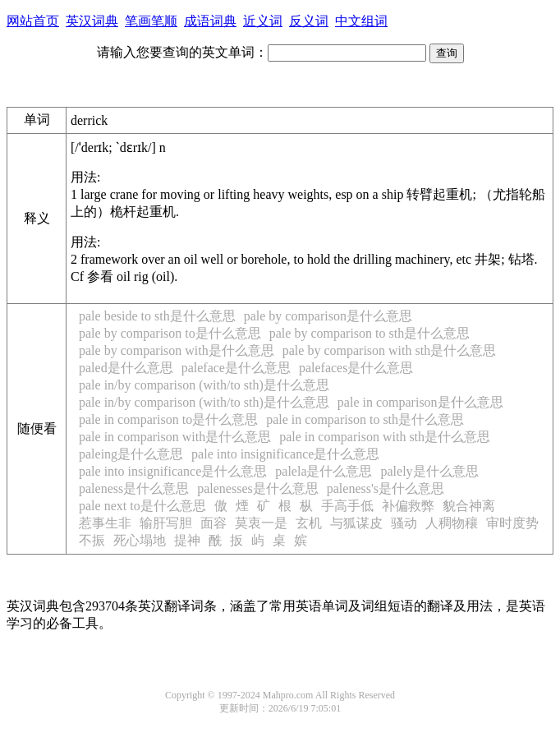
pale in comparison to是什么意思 (168, 419)
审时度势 (512, 523)
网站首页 (33, 21)
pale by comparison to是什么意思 (170, 333)
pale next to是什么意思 (142, 506)
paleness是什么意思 (134, 488)
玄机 (309, 523)
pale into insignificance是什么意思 (285, 454)
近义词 (263, 21)
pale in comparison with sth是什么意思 (385, 437)
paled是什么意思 (126, 368)
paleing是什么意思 (131, 454)
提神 (187, 540)
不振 (92, 540)
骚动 (404, 523)
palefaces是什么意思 (356, 368)
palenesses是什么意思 (258, 488)
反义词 (309, 21)
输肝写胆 (166, 523)
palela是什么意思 (324, 471)
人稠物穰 (452, 523)
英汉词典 (92, 21)
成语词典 (210, 21)
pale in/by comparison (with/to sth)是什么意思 (204, 385)
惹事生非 (105, 523)
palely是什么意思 (429, 471)
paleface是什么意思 (236, 368)
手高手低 (347, 506)
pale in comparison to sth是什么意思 (365, 419)
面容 (213, 523)
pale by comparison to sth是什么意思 (370, 333)
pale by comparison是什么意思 (328, 316)
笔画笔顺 (151, 21)
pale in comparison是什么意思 (420, 402)
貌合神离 (469, 506)
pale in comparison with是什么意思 (175, 437)
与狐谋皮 (356, 523)
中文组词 (361, 21)
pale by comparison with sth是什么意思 (389, 350)
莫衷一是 (261, 523)
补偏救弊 (408, 506)
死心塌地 (140, 540)
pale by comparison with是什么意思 (177, 350)
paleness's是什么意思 (386, 488)
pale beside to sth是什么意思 (157, 316)
